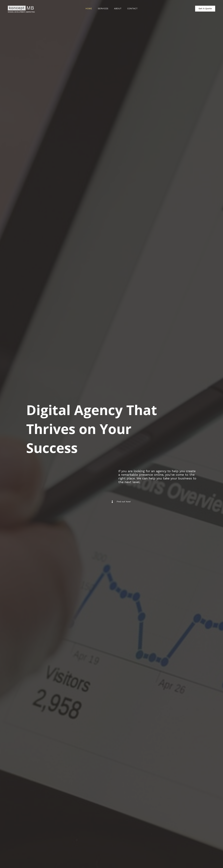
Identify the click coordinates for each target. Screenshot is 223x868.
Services (102, 9)
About (118, 9)
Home (87, 9)
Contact (134, 9)
